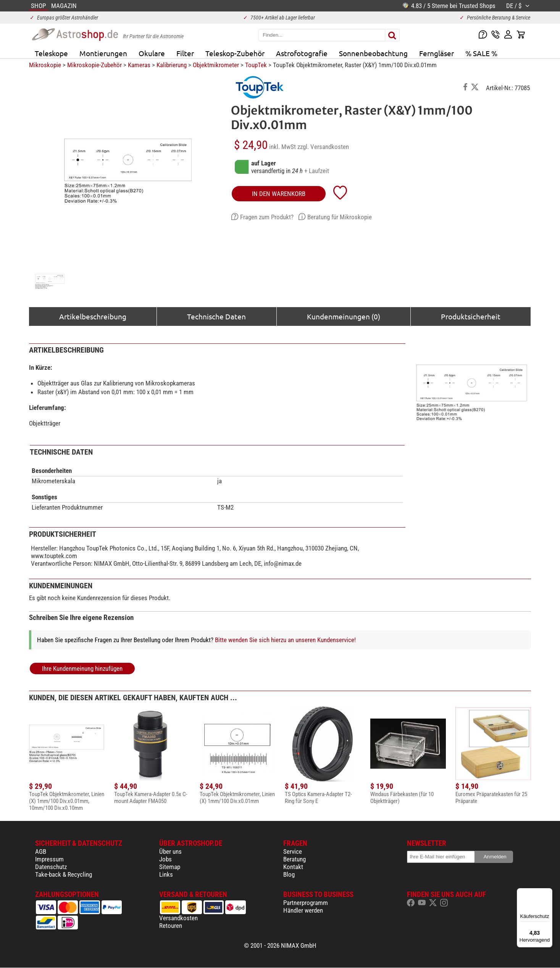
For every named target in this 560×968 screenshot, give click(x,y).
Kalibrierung (172, 65)
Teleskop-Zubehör (235, 53)
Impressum (49, 859)
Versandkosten (178, 918)
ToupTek (256, 65)
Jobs (165, 859)
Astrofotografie (302, 53)
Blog (289, 874)
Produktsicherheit (471, 316)
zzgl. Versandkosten (323, 147)
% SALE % (481, 53)
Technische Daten (216, 316)
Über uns (170, 851)
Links (166, 874)
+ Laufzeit (317, 171)
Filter (185, 53)
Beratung (295, 859)
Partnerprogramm (306, 903)
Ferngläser (437, 53)
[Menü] (548, 893)
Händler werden (303, 910)
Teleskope (51, 53)
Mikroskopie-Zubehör (94, 65)
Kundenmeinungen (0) (344, 316)
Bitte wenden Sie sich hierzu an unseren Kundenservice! (285, 640)
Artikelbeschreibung (93, 316)
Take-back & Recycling (64, 874)
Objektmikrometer (216, 65)
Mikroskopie (45, 65)
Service (293, 851)
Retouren (171, 926)
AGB (41, 851)
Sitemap (170, 867)
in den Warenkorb (279, 194)
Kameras (139, 65)
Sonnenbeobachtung (373, 53)
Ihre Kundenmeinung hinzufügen (82, 669)
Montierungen (103, 53)
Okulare (152, 53)
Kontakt (293, 867)
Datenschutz (51, 867)
